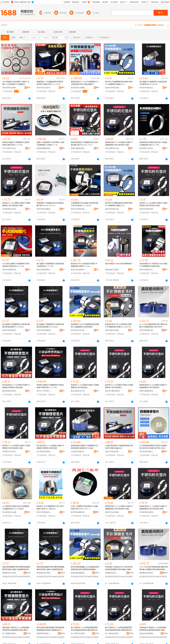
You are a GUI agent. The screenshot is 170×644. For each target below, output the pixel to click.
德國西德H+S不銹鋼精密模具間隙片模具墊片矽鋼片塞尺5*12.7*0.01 (50, 83)
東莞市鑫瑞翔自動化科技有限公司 (147, 330)
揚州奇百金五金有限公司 (79, 330)
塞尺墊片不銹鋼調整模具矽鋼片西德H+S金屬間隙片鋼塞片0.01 (119, 83)
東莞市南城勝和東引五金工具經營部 (79, 512)
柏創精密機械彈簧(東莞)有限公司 (44, 148)
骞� (28, 573)
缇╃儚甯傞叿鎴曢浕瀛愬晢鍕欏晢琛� (79, 633)
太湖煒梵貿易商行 (78, 452)
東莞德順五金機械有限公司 (79, 88)
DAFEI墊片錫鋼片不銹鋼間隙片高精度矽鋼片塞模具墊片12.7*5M (16, 265)
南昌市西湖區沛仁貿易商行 (147, 270)
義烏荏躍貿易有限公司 (10, 391)
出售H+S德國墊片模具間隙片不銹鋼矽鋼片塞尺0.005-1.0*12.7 (84, 508)
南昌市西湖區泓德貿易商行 (113, 209)
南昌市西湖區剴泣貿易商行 (147, 88)
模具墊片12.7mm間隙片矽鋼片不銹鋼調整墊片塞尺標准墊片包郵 (16, 204)
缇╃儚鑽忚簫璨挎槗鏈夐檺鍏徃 (10, 633)
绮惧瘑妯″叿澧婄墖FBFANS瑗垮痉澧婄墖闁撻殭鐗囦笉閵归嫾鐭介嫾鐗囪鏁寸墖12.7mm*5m (119, 568)
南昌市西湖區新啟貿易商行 (147, 209)
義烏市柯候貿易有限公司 (113, 452)
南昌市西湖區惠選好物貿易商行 (79, 209)
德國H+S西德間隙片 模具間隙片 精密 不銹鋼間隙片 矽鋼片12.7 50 (50, 144)
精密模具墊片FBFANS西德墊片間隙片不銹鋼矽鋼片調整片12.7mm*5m (118, 326)
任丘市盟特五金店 (9, 148)
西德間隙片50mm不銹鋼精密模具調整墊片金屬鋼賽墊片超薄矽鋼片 (85, 326)
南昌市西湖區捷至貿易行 (44, 512)
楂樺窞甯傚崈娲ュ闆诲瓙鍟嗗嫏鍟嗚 (44, 633)
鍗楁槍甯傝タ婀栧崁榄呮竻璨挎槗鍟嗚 (10, 573)
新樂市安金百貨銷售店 (113, 512)
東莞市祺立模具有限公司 (44, 88)
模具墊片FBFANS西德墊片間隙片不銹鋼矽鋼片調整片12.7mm (84, 265)
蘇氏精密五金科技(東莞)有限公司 (147, 148)
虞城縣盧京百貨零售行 (113, 270)
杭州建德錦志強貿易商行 (10, 209)
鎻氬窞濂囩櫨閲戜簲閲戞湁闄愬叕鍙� (79, 573)
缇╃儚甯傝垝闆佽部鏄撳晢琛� (113, 633)
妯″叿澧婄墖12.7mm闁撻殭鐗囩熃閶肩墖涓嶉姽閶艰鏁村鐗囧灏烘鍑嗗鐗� (85, 629)
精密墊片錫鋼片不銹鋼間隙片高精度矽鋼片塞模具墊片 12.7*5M (16, 144)
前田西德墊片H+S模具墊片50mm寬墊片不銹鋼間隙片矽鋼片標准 (153, 265)
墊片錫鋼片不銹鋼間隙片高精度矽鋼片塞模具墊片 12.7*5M (50, 265)
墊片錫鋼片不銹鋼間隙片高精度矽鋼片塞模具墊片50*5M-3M (153, 83)
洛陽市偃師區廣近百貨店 (79, 148)
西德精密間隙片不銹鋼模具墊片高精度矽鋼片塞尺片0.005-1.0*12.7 (84, 144)
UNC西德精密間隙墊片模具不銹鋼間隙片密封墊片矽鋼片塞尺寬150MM (153, 447)
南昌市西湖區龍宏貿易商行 (44, 270)
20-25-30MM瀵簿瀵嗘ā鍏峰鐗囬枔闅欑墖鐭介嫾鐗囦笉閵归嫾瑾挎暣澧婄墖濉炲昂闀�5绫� (153, 568)
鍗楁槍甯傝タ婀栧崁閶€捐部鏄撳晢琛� (44, 573)
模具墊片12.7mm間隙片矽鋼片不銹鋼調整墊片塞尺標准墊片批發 (153, 204)
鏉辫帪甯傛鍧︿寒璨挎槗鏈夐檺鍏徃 (113, 573)
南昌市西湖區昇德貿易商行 (10, 270)
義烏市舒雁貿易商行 (113, 391)
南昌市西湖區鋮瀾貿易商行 (44, 330)
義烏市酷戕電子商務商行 (79, 391)
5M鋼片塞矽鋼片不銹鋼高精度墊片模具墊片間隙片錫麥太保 (119, 447)
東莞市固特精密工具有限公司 (147, 452)
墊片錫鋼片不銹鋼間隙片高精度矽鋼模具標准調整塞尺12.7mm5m (16, 326)
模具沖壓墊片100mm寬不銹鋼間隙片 (119, 264)
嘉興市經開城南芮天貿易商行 (147, 391)
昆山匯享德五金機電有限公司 (10, 512)
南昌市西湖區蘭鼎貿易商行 (44, 209)
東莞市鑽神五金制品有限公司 (113, 148)
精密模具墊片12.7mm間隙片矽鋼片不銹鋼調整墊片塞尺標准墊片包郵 (119, 144)
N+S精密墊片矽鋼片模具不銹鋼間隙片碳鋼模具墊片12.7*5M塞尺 (16, 508)
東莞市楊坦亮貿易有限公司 (113, 330)
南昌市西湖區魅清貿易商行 (10, 330)
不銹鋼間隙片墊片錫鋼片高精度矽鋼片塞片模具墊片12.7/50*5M (84, 204)
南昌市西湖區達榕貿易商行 (113, 88)
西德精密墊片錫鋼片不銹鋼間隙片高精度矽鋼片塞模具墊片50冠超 (84, 447)
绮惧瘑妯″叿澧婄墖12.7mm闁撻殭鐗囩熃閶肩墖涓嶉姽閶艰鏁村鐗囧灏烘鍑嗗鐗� (153, 629)
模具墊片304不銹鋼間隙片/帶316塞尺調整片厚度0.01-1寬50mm (50, 508)
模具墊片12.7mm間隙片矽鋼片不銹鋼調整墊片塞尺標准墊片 (85, 386)
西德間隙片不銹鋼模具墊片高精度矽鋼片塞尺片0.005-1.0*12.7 (50, 204)
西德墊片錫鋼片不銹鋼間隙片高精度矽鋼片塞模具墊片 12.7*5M (50, 386)
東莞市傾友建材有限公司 (79, 270)
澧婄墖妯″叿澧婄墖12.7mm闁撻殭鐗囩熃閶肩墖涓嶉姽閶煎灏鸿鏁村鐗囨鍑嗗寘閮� (16, 629)
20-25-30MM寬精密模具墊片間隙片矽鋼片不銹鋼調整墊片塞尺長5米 (153, 326)
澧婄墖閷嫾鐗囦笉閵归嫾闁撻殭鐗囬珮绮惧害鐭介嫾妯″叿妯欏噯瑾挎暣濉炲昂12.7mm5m (16, 568)
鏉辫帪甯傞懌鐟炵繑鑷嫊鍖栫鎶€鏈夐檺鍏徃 (147, 573)
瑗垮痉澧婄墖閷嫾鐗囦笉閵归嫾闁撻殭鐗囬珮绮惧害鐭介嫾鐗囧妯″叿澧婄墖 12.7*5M (50, 629)
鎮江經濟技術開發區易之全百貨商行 (44, 452)
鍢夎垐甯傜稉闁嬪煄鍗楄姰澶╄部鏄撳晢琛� (147, 633)
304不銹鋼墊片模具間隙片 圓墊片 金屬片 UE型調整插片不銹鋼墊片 (16, 83)
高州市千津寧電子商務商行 (44, 391)
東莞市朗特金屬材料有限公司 (10, 88)
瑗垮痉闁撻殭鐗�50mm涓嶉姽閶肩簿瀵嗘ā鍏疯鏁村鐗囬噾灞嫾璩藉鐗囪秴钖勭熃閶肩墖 (85, 568)
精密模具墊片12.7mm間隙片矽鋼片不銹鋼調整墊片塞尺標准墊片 (153, 386)
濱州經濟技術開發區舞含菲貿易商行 (147, 512)
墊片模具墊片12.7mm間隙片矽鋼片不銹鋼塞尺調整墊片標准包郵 (16, 386)
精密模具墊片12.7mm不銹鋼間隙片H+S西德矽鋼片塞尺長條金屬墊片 (85, 83)
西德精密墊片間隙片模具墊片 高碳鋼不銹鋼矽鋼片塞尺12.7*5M (153, 144)
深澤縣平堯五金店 (9, 452)
